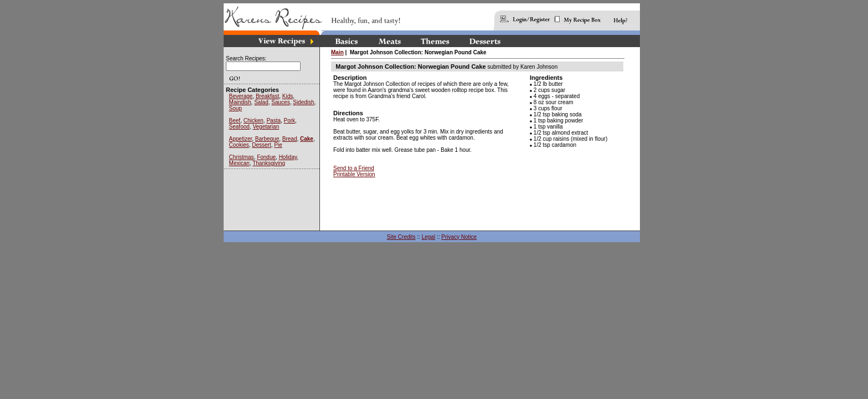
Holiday (288, 157)
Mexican (239, 163)
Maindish (240, 102)
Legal (428, 237)
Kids (288, 96)
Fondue (266, 157)
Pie (278, 145)
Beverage (241, 96)
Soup (236, 108)
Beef (235, 121)
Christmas (242, 157)
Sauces (280, 102)
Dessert (261, 145)
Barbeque (267, 139)
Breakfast (267, 96)
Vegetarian (266, 127)
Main (337, 52)
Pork (290, 121)
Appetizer (241, 139)
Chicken (254, 121)
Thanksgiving (269, 163)
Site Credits (401, 237)
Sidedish (303, 102)
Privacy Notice (459, 237)
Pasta (273, 121)
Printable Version (354, 174)
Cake (307, 139)
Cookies (239, 145)
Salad (261, 102)
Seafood (239, 127)
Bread (290, 139)
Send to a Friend (354, 168)
